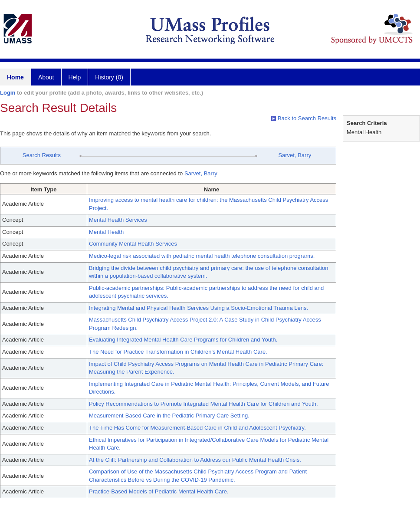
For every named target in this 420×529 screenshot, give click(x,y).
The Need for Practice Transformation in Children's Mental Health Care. (178, 352)
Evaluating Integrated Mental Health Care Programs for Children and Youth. (183, 340)
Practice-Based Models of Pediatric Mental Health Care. (159, 491)
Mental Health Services (118, 220)
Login (8, 93)
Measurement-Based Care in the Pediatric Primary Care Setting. (169, 416)
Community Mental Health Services (133, 244)
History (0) (109, 77)
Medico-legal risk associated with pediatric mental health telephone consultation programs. (202, 256)
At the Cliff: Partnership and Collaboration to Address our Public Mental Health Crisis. (195, 460)
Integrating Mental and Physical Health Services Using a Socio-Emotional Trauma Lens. (199, 308)
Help (75, 77)
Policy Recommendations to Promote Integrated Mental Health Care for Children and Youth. (203, 404)
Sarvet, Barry (295, 155)
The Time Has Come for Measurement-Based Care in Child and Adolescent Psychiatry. (197, 428)
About (46, 77)
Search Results (42, 155)
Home (15, 77)
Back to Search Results (304, 118)
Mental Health (106, 232)
